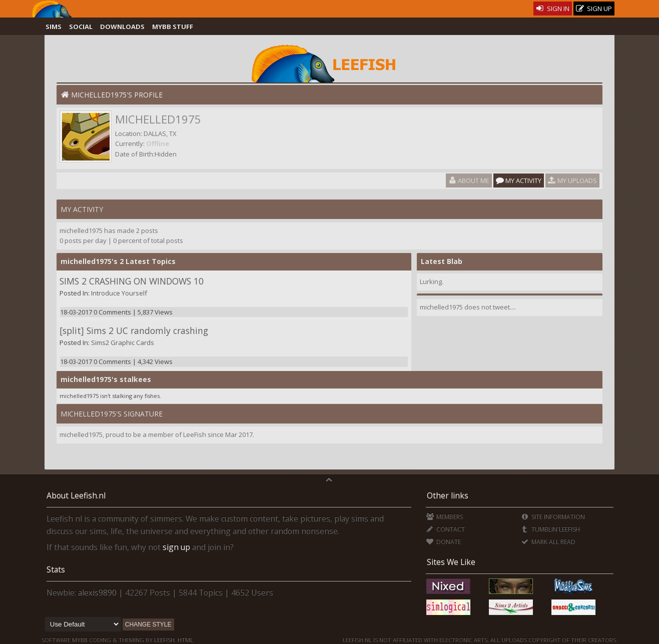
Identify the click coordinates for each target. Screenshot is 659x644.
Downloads (122, 26)
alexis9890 (97, 592)
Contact (446, 529)
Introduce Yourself (119, 293)
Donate (444, 542)
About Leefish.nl (76, 495)
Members (445, 517)
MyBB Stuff (173, 26)
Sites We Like (451, 562)
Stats (56, 569)
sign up (176, 547)
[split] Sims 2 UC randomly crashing (134, 330)
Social (81, 26)
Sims (54, 26)
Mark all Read (548, 542)
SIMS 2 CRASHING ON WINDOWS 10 (132, 281)
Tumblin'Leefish (550, 529)
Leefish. (165, 640)
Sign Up (594, 9)
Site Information (553, 517)
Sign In (553, 8)
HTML (185, 640)
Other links (448, 495)
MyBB (80, 640)
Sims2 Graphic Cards (123, 342)
